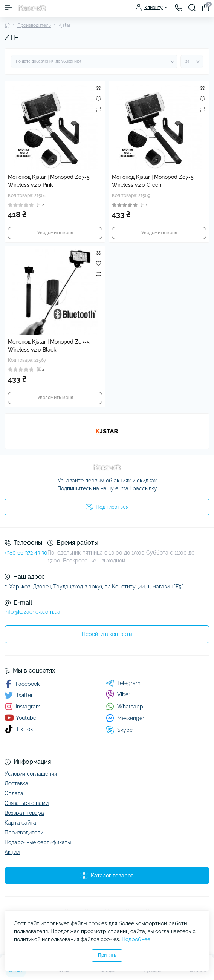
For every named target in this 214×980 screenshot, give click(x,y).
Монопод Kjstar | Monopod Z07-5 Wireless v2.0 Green (153, 181)
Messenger (125, 718)
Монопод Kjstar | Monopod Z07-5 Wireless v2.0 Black (49, 346)
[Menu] (8, 8)
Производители (24, 833)
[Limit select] (192, 61)
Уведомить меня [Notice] (55, 233)
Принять (107, 955)
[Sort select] (94, 61)
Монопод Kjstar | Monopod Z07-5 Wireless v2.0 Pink (49, 181)
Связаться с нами (27, 803)
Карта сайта (20, 823)
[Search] (192, 8)
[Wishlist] (99, 98)
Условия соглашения (31, 774)
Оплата (14, 793)
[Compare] (99, 109)
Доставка (16, 783)
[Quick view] (99, 88)
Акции (12, 852)
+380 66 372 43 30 (26, 553)
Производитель (34, 25)
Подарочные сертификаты (38, 842)
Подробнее (136, 939)
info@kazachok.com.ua (32, 612)
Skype (119, 730)
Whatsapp (125, 706)
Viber (118, 694)
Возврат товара (24, 813)
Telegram (123, 683)
